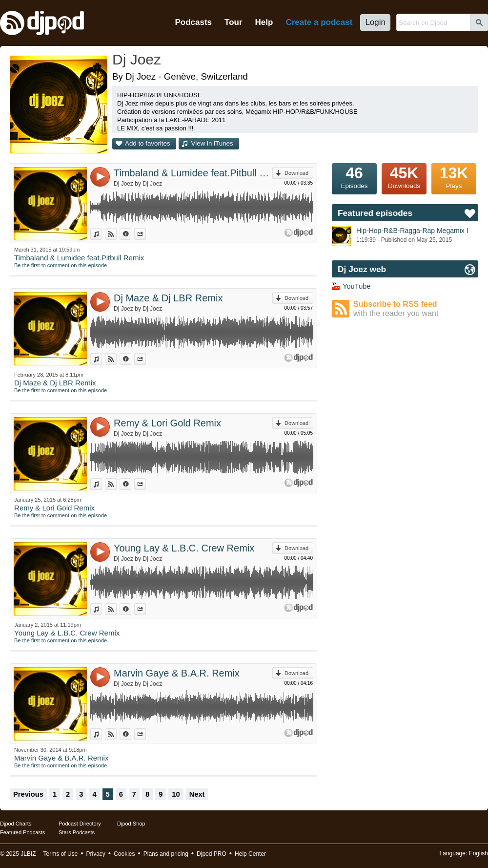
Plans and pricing (166, 854)
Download (296, 173)
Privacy (96, 854)
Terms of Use (61, 854)
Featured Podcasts (22, 832)
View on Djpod (116, 234)
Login (375, 22)
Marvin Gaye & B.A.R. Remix (177, 673)
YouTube (357, 286)
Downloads (404, 176)
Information (131, 234)
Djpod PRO (212, 854)
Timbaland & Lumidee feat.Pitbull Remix (193, 173)
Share (146, 234)
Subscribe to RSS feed (416, 309)
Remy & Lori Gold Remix (167, 423)
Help (264, 22)
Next (197, 794)
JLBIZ (28, 854)
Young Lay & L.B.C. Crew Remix (184, 548)
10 (176, 794)
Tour (234, 22)
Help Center (250, 854)
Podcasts (193, 22)
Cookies (124, 854)
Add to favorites (148, 143)
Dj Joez (137, 59)
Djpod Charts (16, 824)
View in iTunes (212, 143)
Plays (454, 176)
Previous (28, 794)
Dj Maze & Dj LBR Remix (168, 298)
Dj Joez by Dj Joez (138, 184)
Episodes (354, 176)
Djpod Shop (131, 824)
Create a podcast (319, 22)
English (478, 853)
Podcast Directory (80, 824)
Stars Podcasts (77, 832)
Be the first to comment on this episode (61, 265)
